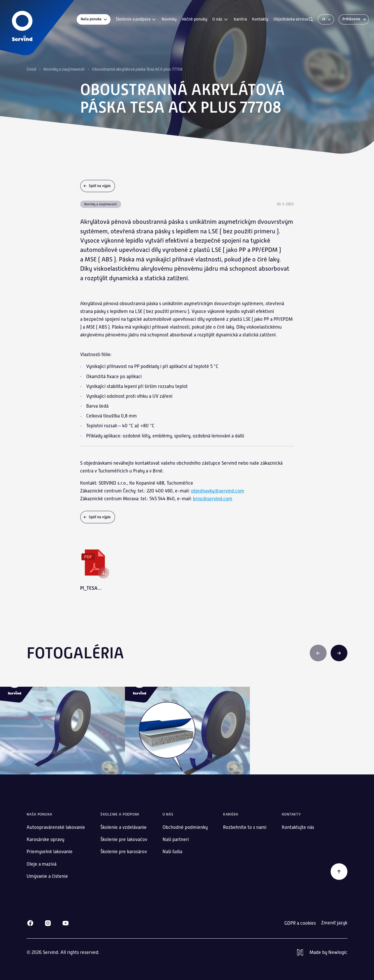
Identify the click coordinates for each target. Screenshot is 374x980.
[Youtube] (66, 923)
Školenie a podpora (136, 19)
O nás (220, 19)
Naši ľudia (172, 852)
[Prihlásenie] (354, 19)
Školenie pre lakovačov (124, 839)
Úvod (31, 69)
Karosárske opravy (45, 839)
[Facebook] (30, 923)
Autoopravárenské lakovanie (56, 827)
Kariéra (240, 19)
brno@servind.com (213, 499)
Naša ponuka (94, 19)
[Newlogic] (322, 952)
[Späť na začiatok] (339, 872)
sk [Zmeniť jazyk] (327, 19)
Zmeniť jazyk (334, 923)
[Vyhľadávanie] (311, 19)
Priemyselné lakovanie (50, 852)
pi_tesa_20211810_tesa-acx (92, 588)
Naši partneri (176, 839)
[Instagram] (48, 923)
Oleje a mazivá (42, 864)
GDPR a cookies (300, 923)
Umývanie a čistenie (47, 876)
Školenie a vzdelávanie (124, 827)
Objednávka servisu (291, 19)
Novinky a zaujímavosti (64, 69)
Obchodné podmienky (185, 827)
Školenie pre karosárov (124, 852)
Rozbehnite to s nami (245, 827)
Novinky (169, 19)
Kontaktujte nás (298, 827)
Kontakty (260, 19)
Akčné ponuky (194, 19)
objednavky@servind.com (218, 491)
